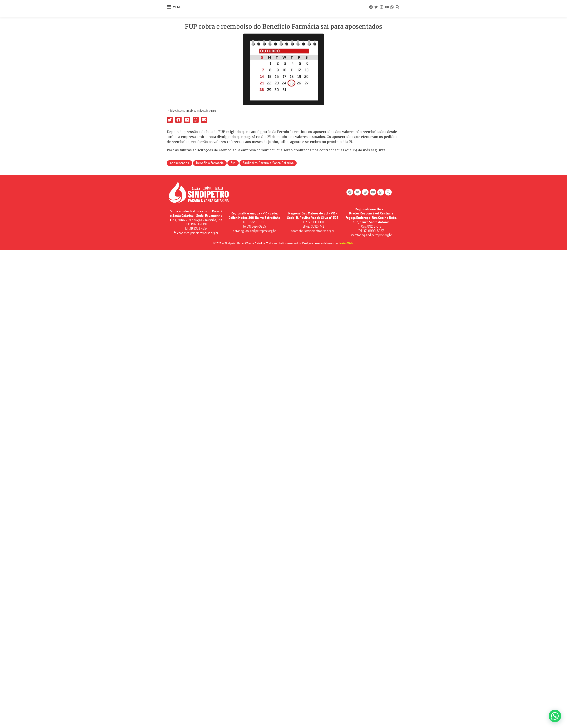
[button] (170, 118)
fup (233, 162)
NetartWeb (346, 240)
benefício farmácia (210, 162)
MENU (177, 6)
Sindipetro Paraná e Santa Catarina (268, 162)
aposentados (179, 162)
